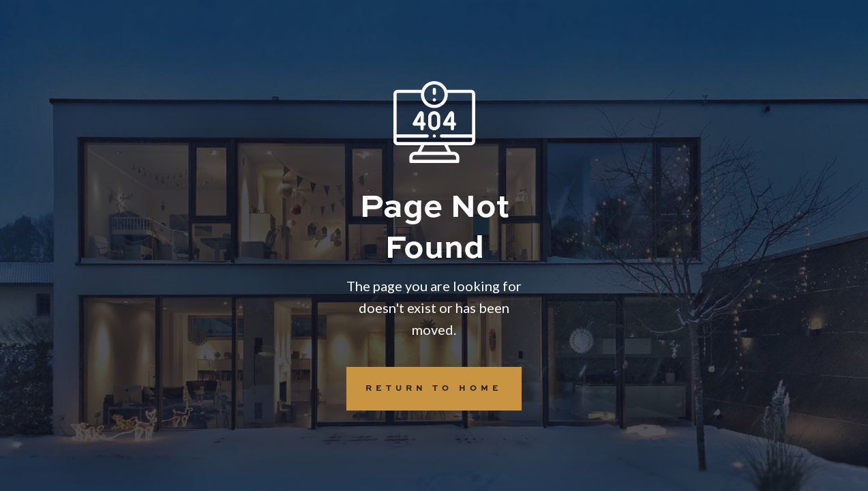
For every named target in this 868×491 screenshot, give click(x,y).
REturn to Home (424, 389)
